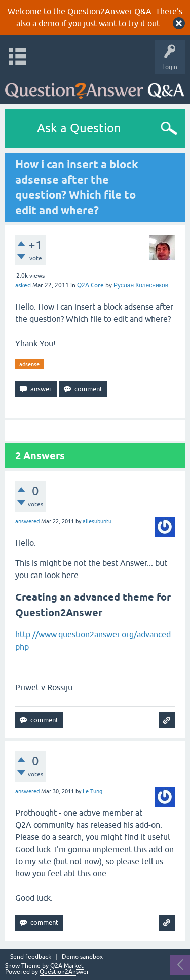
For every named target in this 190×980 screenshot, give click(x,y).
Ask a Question (79, 128)
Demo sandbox (82, 957)
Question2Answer (64, 972)
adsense (29, 364)
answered (27, 521)
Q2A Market (67, 966)
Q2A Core (90, 285)
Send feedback (31, 957)
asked (23, 285)
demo (49, 23)
